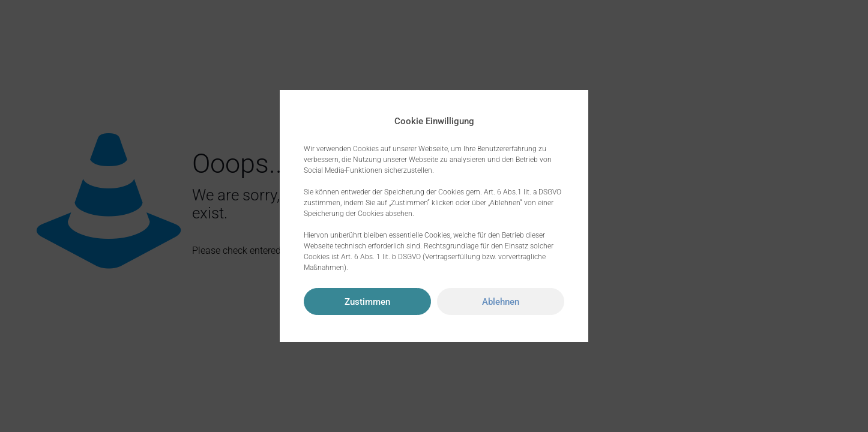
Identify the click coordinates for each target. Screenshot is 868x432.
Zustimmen (367, 302)
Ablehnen (501, 302)
